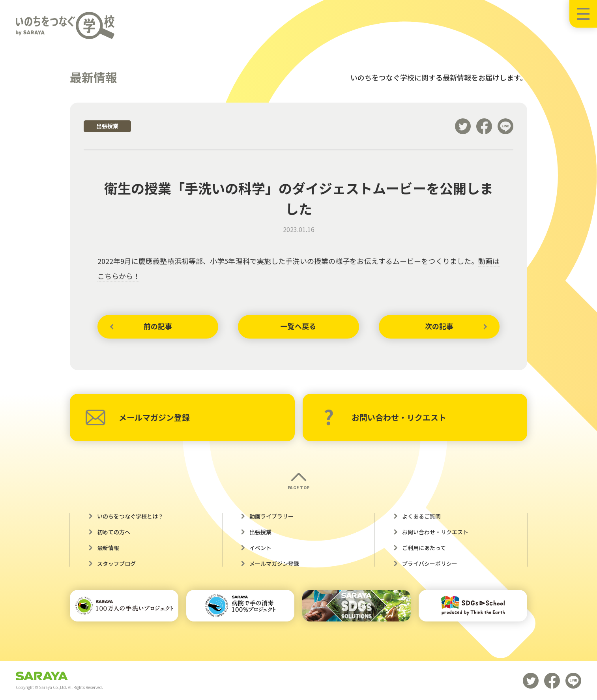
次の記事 (439, 326)
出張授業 (260, 532)
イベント (260, 548)
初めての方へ (114, 532)
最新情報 (108, 548)
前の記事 (158, 326)
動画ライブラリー (271, 516)
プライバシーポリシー (430, 563)
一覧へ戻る (298, 326)
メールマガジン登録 (138, 417)
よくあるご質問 (421, 516)
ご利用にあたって (424, 548)
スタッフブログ (116, 563)
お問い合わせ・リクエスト (385, 417)
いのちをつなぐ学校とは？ (130, 516)
